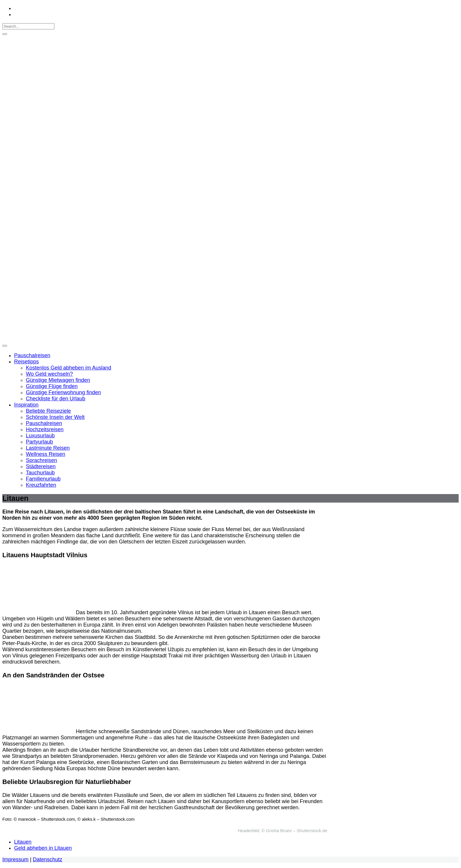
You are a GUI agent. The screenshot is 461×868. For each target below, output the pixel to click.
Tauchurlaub (40, 473)
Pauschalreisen (32, 355)
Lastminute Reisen (48, 448)
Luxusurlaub (40, 436)
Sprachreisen (41, 460)
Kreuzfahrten (41, 485)
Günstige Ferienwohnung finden (63, 392)
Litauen (23, 842)
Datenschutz (48, 859)
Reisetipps (26, 362)
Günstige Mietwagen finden (58, 380)
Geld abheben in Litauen (43, 848)
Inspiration (26, 405)
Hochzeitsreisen (45, 429)
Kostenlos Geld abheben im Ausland (69, 368)
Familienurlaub (43, 479)
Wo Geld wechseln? (49, 374)
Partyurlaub (39, 442)
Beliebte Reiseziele (48, 411)
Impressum (15, 859)
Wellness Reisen (46, 454)
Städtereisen (41, 466)
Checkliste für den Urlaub (56, 399)
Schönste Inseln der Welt (55, 417)
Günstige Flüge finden (52, 386)
